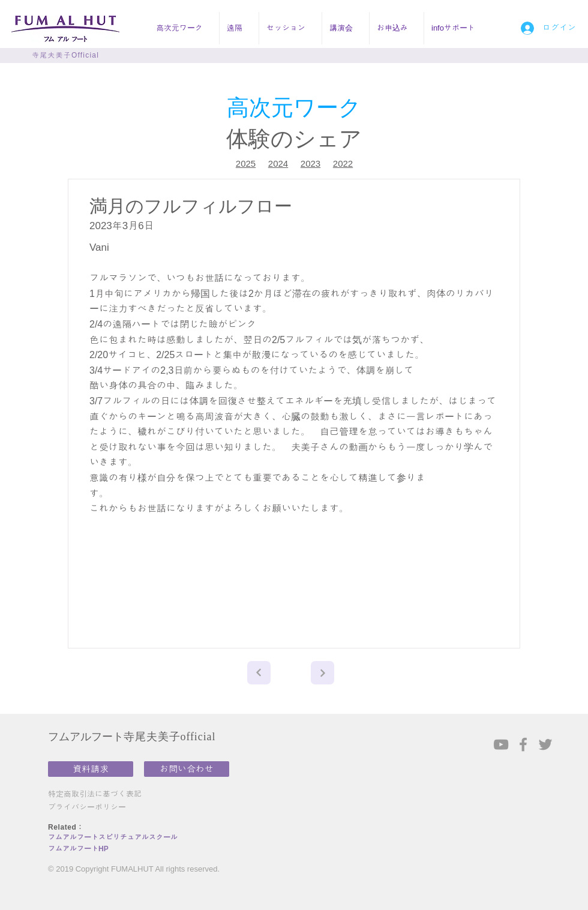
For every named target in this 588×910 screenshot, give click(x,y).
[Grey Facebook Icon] (523, 744)
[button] (184, 28)
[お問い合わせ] (187, 769)
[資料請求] (91, 769)
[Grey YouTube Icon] (501, 744)
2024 (278, 163)
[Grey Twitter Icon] (545, 744)
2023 (310, 163)
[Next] (259, 673)
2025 (246, 163)
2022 (343, 163)
